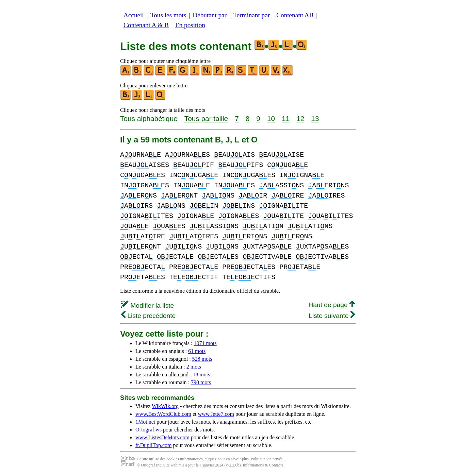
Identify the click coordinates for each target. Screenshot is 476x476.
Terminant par (251, 15)
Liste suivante (332, 316)
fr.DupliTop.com (153, 445)
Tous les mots (168, 15)
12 (300, 118)
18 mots (201, 375)
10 (271, 118)
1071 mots (205, 343)
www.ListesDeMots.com (162, 437)
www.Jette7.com (216, 414)
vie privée (275, 459)
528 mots (202, 359)
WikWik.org (165, 406)
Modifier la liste (147, 305)
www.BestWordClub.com (163, 414)
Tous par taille (206, 118)
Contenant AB (295, 15)
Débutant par (210, 15)
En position (190, 25)
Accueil (134, 15)
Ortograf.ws (149, 430)
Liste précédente (148, 316)
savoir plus (240, 459)
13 (315, 118)
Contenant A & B (146, 25)
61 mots (197, 351)
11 (286, 118)
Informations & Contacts (263, 465)
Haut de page (332, 305)
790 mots (201, 382)
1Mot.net (145, 422)
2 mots (194, 367)
